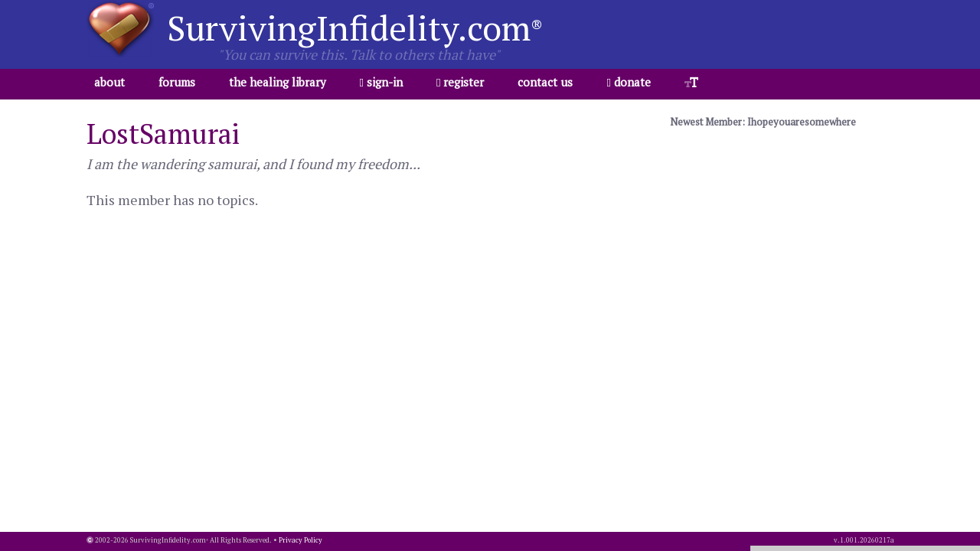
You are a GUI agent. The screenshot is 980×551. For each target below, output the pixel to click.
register (460, 82)
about (109, 82)
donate (628, 82)
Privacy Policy (301, 540)
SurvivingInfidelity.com (355, 28)
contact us (545, 82)
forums (177, 82)
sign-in (381, 82)
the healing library (278, 82)
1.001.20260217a (867, 540)
